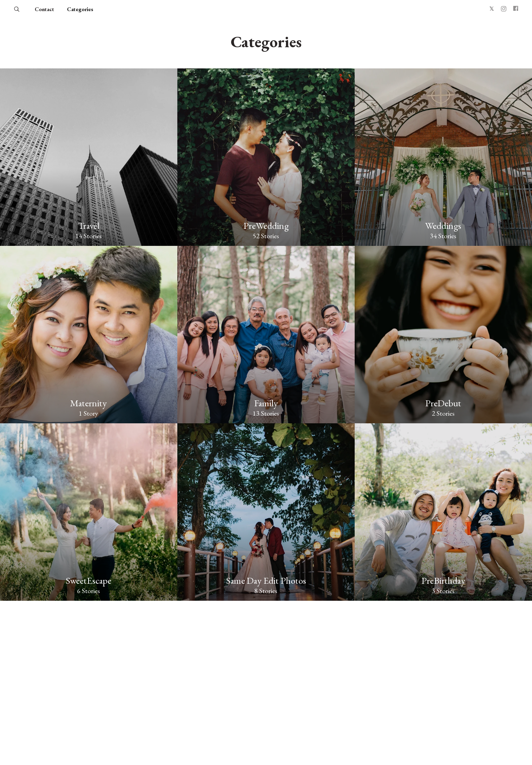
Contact (44, 9)
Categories (80, 9)
